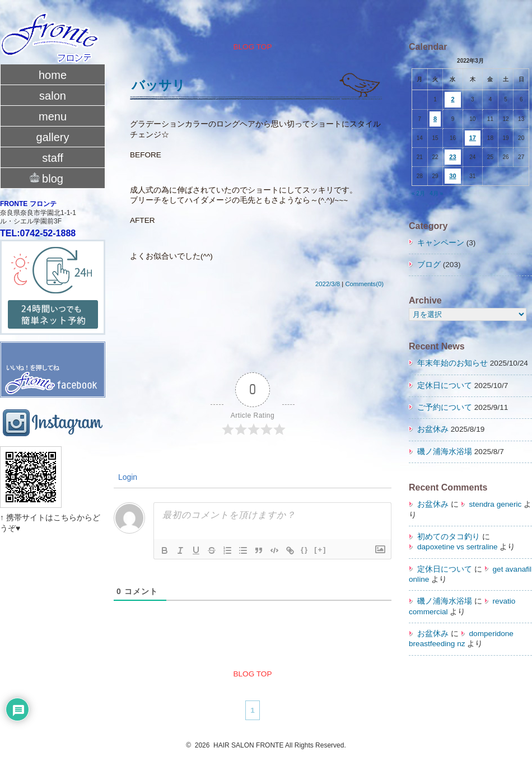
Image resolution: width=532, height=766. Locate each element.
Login (127, 477)
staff (52, 158)
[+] (320, 550)
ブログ (429, 265)
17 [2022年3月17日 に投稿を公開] (473, 138)
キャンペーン (441, 243)
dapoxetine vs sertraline (458, 547)
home (53, 75)
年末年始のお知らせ (452, 363)
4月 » (436, 193)
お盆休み (433, 429)
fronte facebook (53, 358)
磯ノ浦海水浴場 (445, 452)
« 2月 (418, 193)
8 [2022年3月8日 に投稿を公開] (435, 119)
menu (53, 116)
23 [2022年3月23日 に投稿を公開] (452, 157)
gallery (53, 137)
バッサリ (158, 85)
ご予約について (445, 407)
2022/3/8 (328, 284)
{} (305, 550)
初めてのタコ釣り (449, 537)
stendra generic (496, 504)
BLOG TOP (252, 47)
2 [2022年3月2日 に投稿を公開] (452, 99)
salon (53, 96)
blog (53, 178)
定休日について (445, 386)
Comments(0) (364, 284)
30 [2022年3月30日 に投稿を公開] (452, 176)
